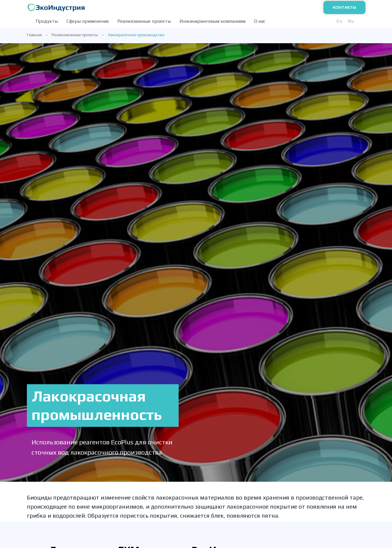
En (339, 21)
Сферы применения (88, 21)
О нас (260, 21)
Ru (351, 21)
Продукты (47, 21)
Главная (34, 35)
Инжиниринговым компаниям (212, 21)
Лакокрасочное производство (136, 35)
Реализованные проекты (144, 21)
